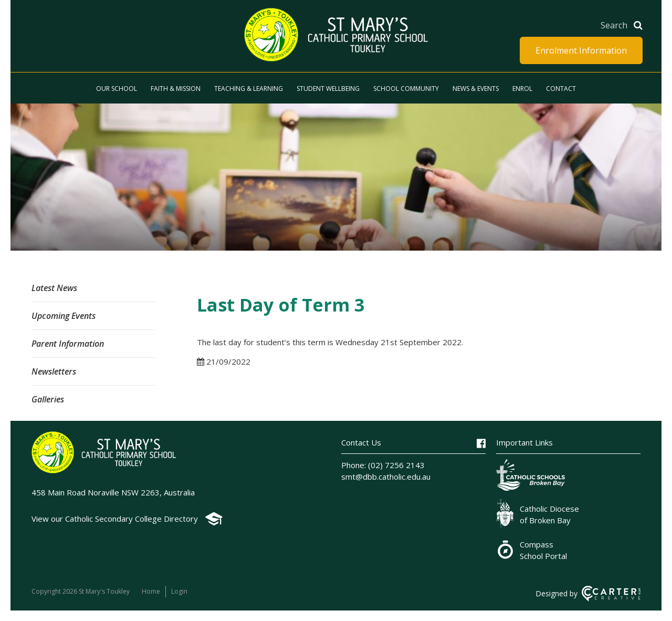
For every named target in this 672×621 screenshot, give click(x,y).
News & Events (476, 89)
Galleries (48, 399)
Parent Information (68, 344)
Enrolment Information (581, 50)
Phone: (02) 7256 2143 (383, 465)
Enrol (522, 89)
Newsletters (54, 371)
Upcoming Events (64, 316)
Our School (117, 89)
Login (179, 591)
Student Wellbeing (328, 89)
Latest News (54, 288)
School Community (406, 89)
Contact (561, 89)
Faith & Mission (176, 89)
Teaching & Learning (249, 89)
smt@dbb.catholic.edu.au (386, 477)
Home (151, 591)
